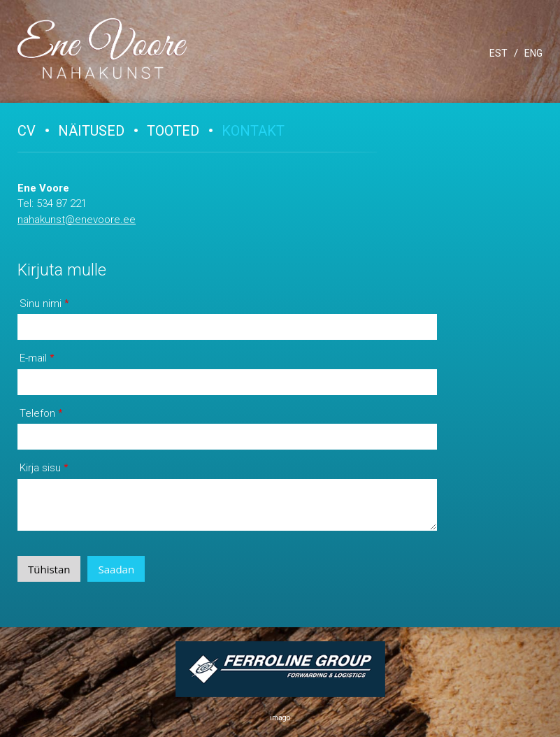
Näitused (91, 131)
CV (27, 131)
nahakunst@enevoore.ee (77, 220)
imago (280, 718)
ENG (533, 53)
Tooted (173, 131)
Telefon (37, 413)
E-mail (33, 358)
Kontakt (253, 131)
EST (498, 53)
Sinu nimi (41, 303)
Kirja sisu (40, 468)
